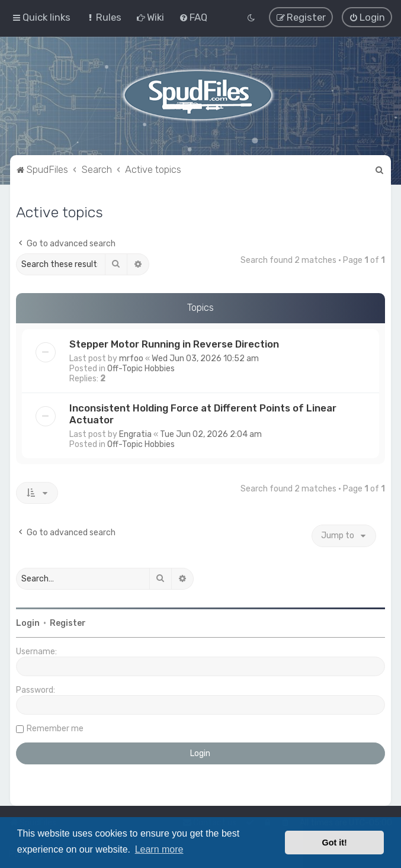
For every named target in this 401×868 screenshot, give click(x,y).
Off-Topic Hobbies (141, 368)
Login (28, 623)
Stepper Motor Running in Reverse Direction (174, 343)
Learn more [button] (159, 849)
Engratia (135, 434)
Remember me (55, 728)
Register (68, 623)
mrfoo (131, 358)
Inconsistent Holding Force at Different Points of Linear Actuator (203, 413)
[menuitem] (103, 17)
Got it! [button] (335, 843)
